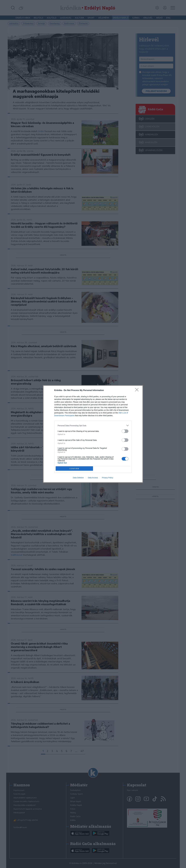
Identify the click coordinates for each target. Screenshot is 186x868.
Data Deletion (78, 478)
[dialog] (93, 434)
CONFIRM (74, 469)
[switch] (125, 431)
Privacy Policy (108, 478)
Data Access (93, 478)
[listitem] (93, 425)
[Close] (138, 390)
